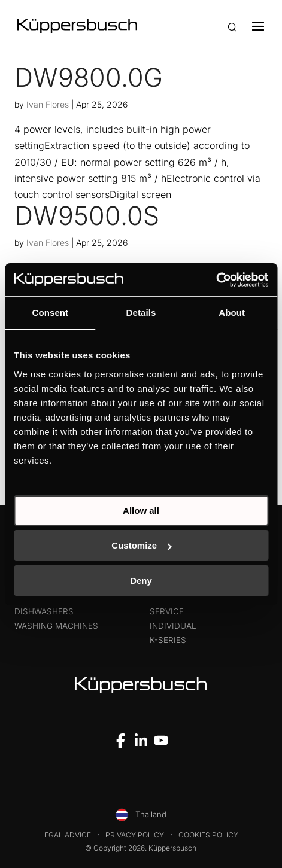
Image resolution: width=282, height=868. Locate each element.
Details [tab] (141, 313)
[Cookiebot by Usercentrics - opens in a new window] (216, 280)
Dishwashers (44, 611)
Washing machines (56, 626)
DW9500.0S (87, 215)
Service (167, 611)
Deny (141, 581)
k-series (168, 640)
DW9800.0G (89, 77)
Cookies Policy (208, 835)
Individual (173, 626)
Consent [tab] (50, 313)
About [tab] (232, 313)
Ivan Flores (48, 104)
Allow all (141, 511)
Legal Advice (66, 835)
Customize (141, 545)
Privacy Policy (135, 835)
